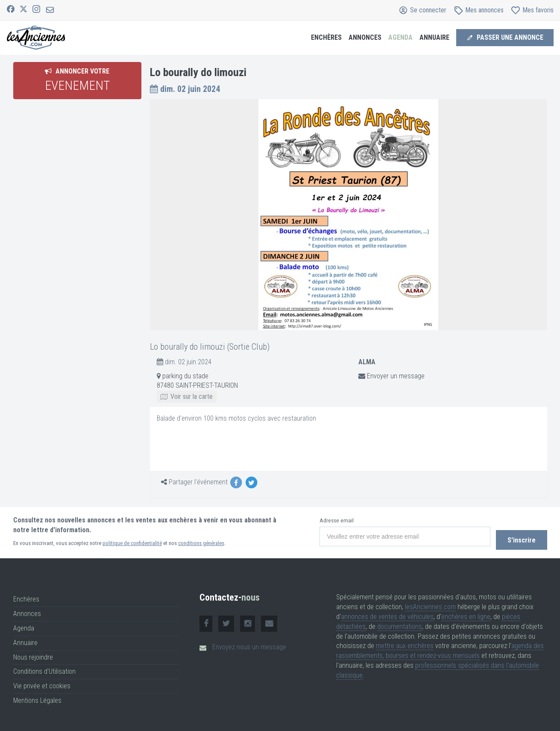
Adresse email (334, 520)
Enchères (326, 37)
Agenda (400, 37)
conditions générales (201, 543)
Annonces (365, 37)
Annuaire (434, 37)
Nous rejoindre (33, 655)
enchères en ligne (466, 614)
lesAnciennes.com (430, 604)
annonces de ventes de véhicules (387, 614)
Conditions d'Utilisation (44, 669)
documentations (400, 624)
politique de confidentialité (132, 543)
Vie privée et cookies (42, 684)
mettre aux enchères (405, 644)
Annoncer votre (77, 80)
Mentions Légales (37, 698)
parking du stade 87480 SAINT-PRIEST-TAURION (197, 386)
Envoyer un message (396, 376)
